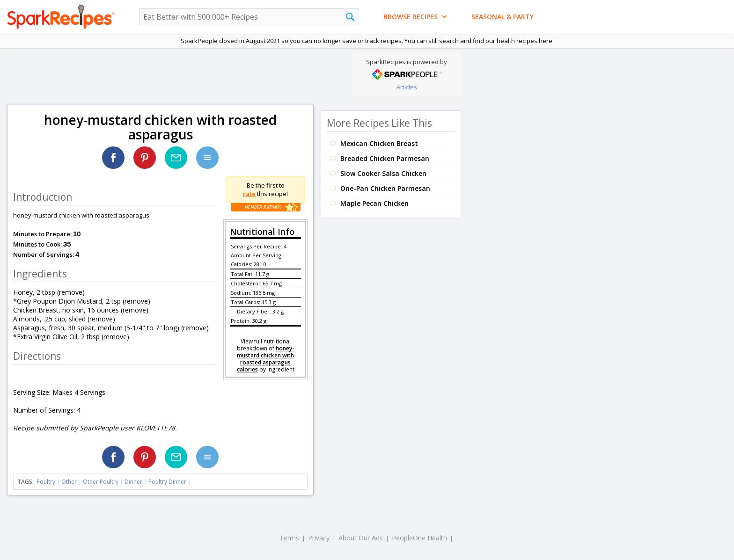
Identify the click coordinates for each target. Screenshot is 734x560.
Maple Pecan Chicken (374, 203)
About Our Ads (361, 538)
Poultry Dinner (167, 482)
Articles (407, 87)
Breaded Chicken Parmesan (385, 158)
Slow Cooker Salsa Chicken (383, 173)
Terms (289, 538)
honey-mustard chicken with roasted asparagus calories (266, 359)
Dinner (133, 482)
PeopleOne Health (419, 538)
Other (69, 482)
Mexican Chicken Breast (379, 143)
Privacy (319, 538)
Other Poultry (101, 482)
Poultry (46, 482)
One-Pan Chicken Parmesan (385, 188)
